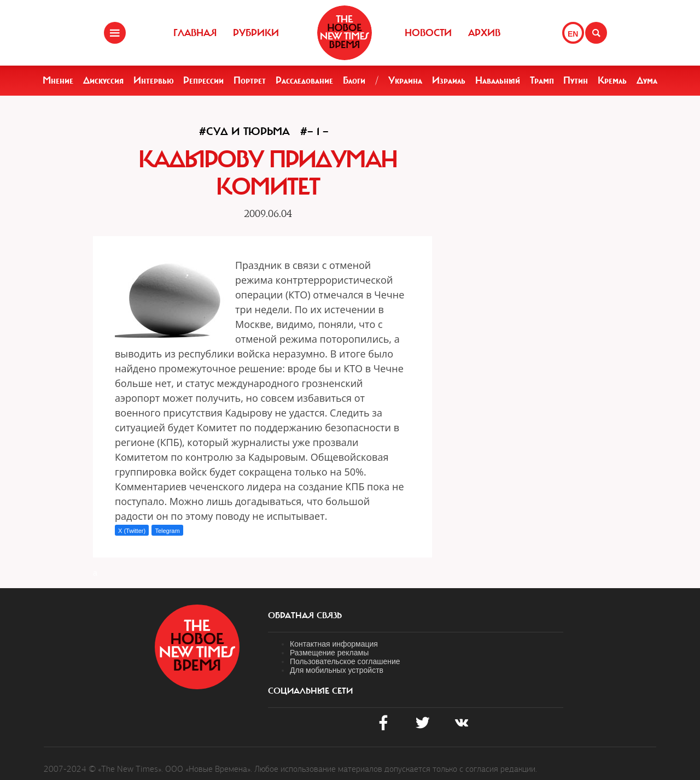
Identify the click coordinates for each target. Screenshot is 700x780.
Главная (195, 33)
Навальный (498, 80)
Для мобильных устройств (337, 670)
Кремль (612, 80)
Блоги (354, 80)
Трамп (542, 80)
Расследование (304, 80)
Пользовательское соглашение (345, 661)
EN (573, 34)
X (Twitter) (132, 531)
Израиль (449, 80)
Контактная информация (334, 644)
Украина (405, 80)
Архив (484, 33)
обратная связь (305, 615)
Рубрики (256, 33)
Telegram (167, 531)
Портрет (250, 80)
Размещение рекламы (329, 653)
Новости (428, 33)
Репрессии (203, 80)
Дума (647, 80)
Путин (576, 80)
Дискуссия (103, 80)
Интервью (154, 80)
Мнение (58, 80)
